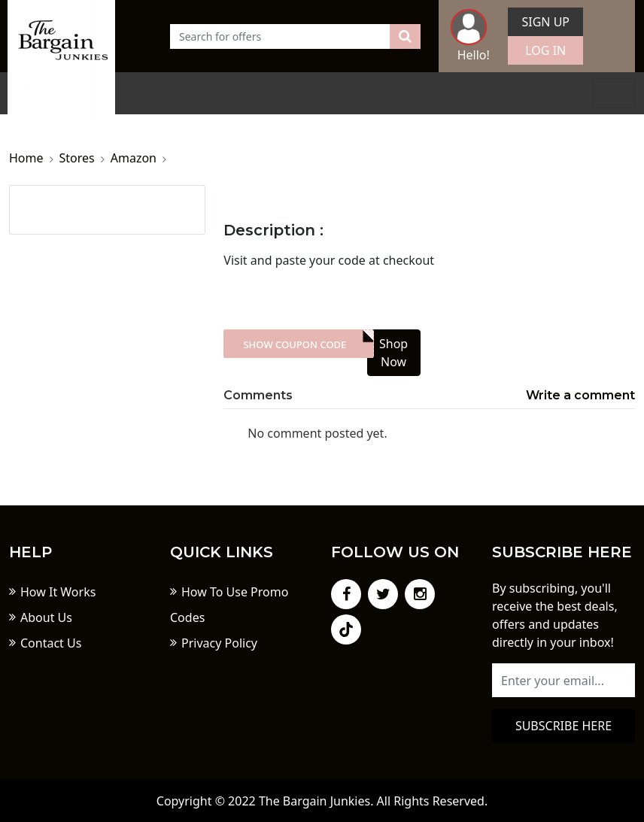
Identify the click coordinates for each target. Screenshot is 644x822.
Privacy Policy (219, 643)
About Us (46, 617)
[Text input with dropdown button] (280, 36)
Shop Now (393, 353)
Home (26, 158)
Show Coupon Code (295, 344)
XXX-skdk (298, 344)
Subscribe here (563, 726)
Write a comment (580, 395)
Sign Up (545, 22)
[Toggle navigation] (614, 93)
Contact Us (51, 643)
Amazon (134, 158)
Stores (77, 158)
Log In (545, 50)
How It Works (58, 592)
